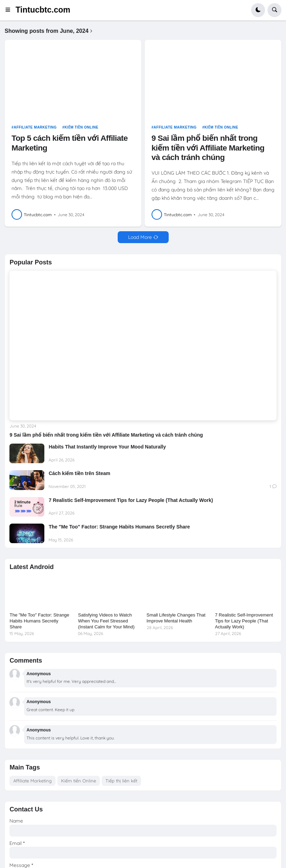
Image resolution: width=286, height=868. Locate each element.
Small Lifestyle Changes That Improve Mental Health (176, 618)
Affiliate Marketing (35, 127)
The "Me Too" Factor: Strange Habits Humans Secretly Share (119, 527)
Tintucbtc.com (43, 10)
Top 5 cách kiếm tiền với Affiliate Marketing (69, 143)
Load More (140, 237)
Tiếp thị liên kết (121, 781)
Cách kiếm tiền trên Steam (79, 473)
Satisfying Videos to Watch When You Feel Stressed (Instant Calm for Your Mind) (106, 621)
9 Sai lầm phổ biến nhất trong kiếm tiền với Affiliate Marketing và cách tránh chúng (208, 148)
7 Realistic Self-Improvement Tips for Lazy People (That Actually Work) (131, 500)
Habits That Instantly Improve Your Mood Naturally (107, 447)
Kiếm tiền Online (82, 127)
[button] (10, 10)
